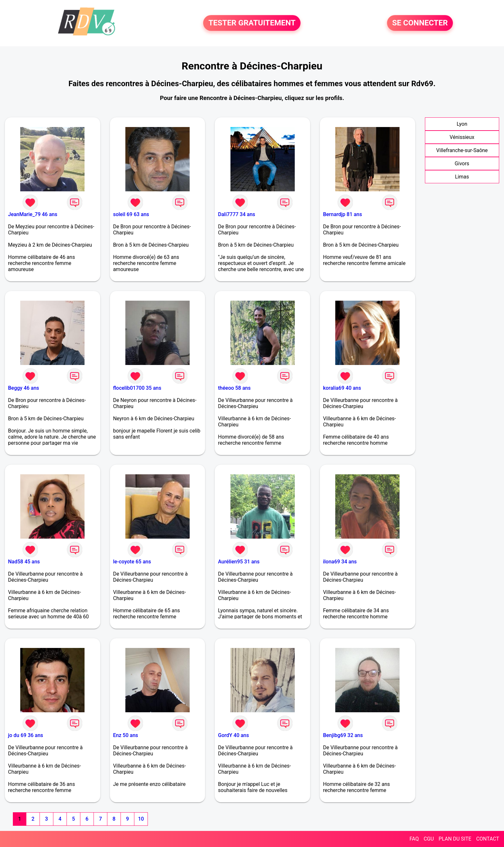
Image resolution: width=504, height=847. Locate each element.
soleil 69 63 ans (131, 214)
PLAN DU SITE (455, 839)
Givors (462, 164)
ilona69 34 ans (340, 562)
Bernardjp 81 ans (342, 214)
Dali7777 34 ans (237, 214)
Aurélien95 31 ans (239, 562)
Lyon (462, 124)
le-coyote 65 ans (132, 562)
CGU (429, 839)
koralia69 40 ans (342, 388)
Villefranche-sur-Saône (462, 150)
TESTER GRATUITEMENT (252, 23)
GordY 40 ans (233, 735)
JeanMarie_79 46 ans (33, 214)
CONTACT (488, 839)
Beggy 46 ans (24, 388)
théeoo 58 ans (234, 388)
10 (141, 819)
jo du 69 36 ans (26, 735)
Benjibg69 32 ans (343, 735)
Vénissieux (462, 137)
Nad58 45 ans (24, 562)
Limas (462, 177)
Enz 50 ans (126, 735)
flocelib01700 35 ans (137, 388)
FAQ (414, 839)
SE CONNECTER (420, 23)
